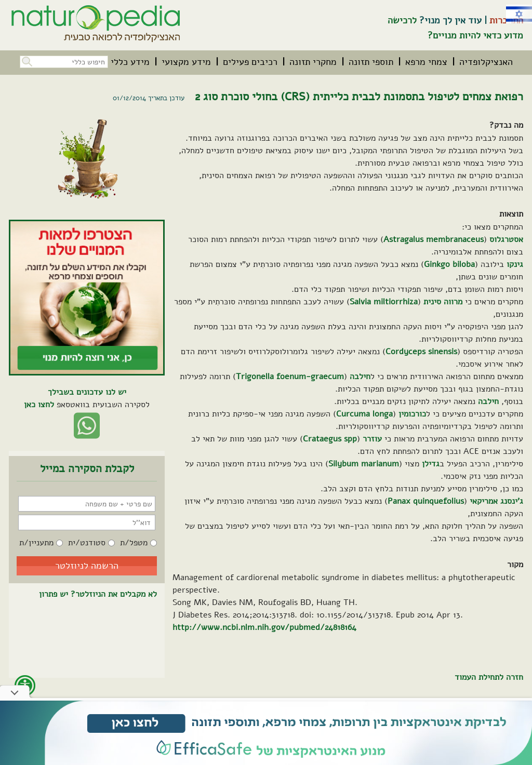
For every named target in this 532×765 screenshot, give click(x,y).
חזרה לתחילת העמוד (489, 677)
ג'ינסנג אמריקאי (496, 501)
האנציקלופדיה (486, 62)
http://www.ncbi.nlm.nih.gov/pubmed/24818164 (264, 627)
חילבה (360, 377)
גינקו (515, 264)
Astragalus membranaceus (434, 239)
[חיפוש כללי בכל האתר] (64, 62)
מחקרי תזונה (313, 62)
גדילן (431, 464)
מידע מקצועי (186, 62)
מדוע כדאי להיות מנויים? (475, 35)
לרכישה (402, 20)
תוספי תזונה (371, 62)
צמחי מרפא (426, 62)
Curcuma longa (364, 414)
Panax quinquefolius (426, 501)
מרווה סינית (443, 302)
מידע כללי (130, 62)
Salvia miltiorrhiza (384, 302)
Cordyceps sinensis (421, 352)
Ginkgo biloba (449, 264)
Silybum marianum (364, 464)
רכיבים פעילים (250, 62)
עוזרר (372, 439)
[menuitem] (486, 62)
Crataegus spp (330, 439)
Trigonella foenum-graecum (290, 377)
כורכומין (412, 414)
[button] (26, 61)
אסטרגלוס (506, 239)
